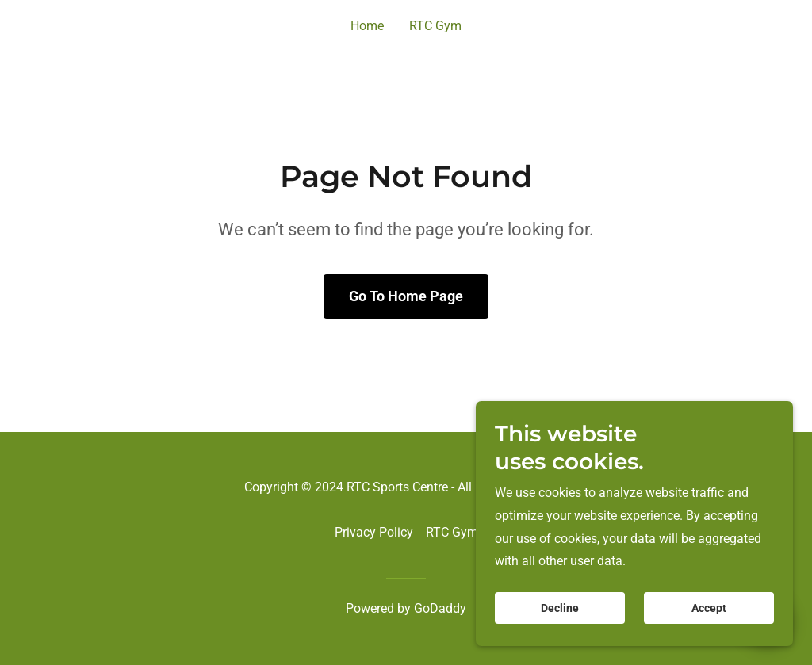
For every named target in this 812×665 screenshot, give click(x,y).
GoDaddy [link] (440, 608)
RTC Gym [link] (435, 26)
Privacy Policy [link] (374, 532)
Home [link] (367, 26)
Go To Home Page (406, 296)
